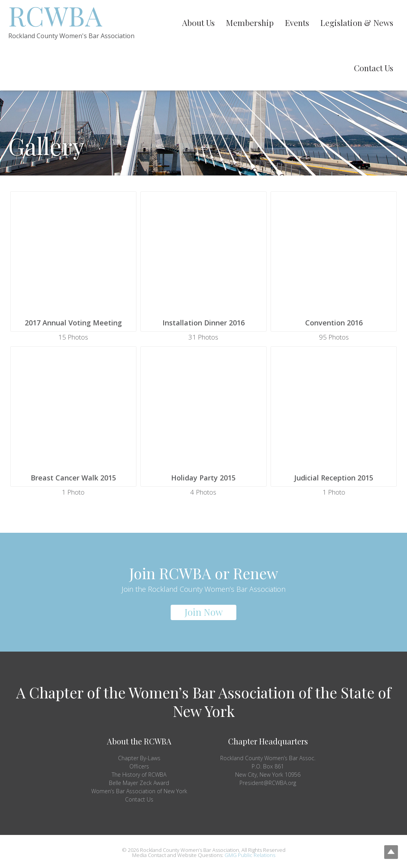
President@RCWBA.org (268, 783)
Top (388, 849)
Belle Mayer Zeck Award (139, 783)
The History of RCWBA (139, 775)
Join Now (203, 612)
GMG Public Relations (250, 855)
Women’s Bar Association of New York (139, 791)
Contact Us (139, 799)
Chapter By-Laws (139, 758)
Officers (139, 766)
